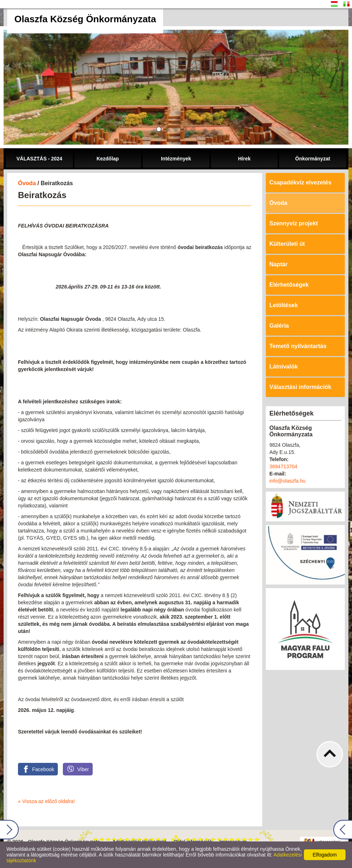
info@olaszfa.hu (288, 481)
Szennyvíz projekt (294, 223)
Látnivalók (284, 367)
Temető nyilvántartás (298, 346)
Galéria (279, 326)
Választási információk (300, 387)
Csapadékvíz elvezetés (300, 182)
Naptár (279, 264)
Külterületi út (287, 244)
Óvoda (27, 183)
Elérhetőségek (289, 285)
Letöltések (284, 305)
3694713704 (283, 466)
